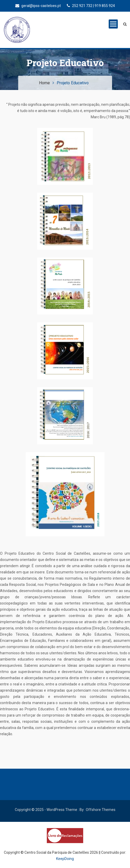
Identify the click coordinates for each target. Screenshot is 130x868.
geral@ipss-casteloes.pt (38, 6)
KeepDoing (65, 859)
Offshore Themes (101, 810)
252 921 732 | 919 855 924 (91, 6)
